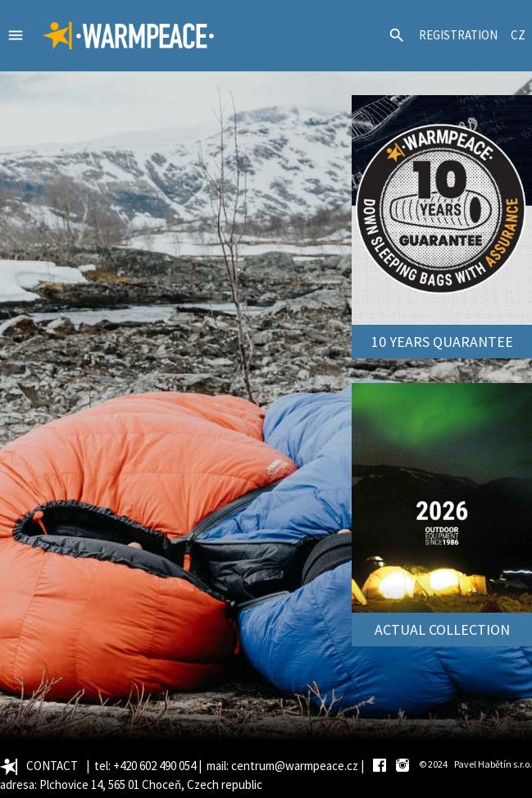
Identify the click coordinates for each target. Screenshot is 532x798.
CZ (518, 35)
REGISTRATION (458, 35)
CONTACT (52, 766)
